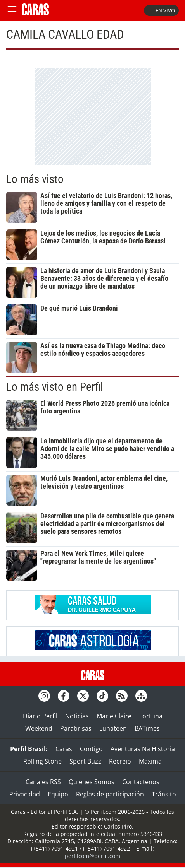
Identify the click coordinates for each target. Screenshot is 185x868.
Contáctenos (141, 782)
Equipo (58, 794)
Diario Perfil (40, 716)
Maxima (150, 761)
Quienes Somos (92, 782)
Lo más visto (35, 179)
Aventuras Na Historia (143, 749)
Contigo (91, 749)
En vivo (161, 10)
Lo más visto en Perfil (55, 387)
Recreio (120, 761)
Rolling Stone (42, 761)
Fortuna (151, 716)
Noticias (77, 716)
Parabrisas (76, 728)
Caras (64, 749)
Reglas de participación (110, 794)
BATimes (147, 728)
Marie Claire (114, 716)
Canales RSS (43, 782)
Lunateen (113, 728)
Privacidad (25, 794)
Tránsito (164, 794)
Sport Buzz (85, 761)
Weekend (39, 728)
